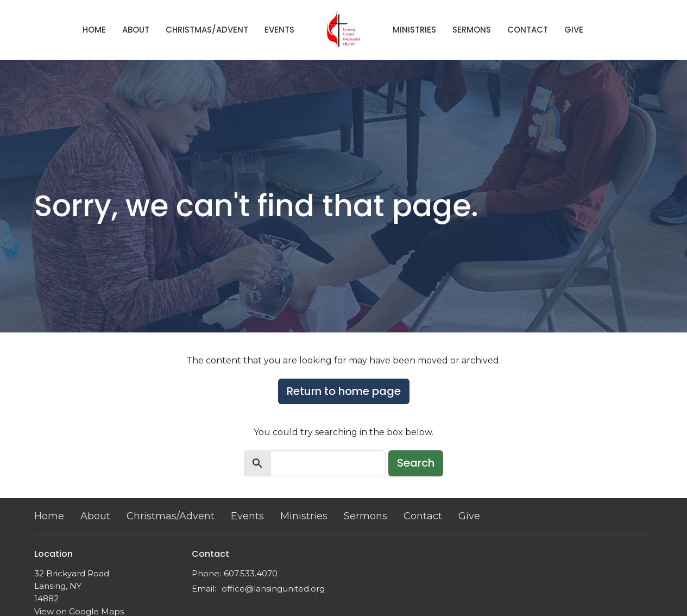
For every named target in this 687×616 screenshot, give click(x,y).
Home (94, 30)
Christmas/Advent (207, 30)
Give (574, 30)
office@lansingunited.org (273, 589)
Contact (528, 30)
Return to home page (344, 391)
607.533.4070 (251, 573)
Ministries (414, 30)
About (136, 30)
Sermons (472, 30)
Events (279, 30)
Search (416, 463)
